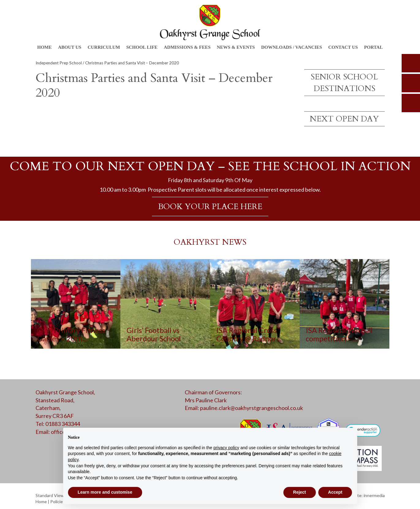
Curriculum (104, 47)
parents (411, 83)
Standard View (50, 495)
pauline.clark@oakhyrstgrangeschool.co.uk (252, 408)
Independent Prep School (59, 63)
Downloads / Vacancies (291, 47)
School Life (142, 47)
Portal (374, 47)
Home (45, 47)
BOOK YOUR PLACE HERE (210, 207)
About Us (70, 47)
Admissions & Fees (187, 47)
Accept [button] (335, 492)
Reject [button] (300, 492)
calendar (411, 103)
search (411, 63)
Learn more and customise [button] (105, 492)
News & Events (236, 47)
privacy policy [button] (226, 448)
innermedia (374, 495)
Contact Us (343, 47)
